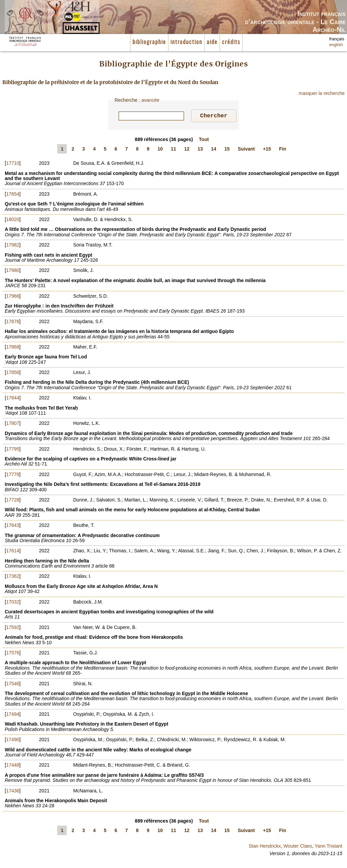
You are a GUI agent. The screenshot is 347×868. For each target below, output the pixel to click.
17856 (13, 373)
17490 (13, 741)
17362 (13, 577)
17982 (13, 246)
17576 (13, 654)
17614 (13, 552)
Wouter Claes (298, 847)
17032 (13, 603)
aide (212, 42)
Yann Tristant (329, 847)
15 (227, 150)
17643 (13, 526)
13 (200, 150)
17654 (13, 195)
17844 (13, 399)
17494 (13, 715)
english (336, 45)
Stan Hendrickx (265, 847)
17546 (13, 685)
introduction (186, 42)
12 (187, 150)
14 (214, 150)
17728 (13, 501)
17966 (13, 297)
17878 (13, 322)
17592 (13, 628)
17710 (13, 164)
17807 (13, 424)
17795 (13, 450)
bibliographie (149, 42)
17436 (13, 792)
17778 (13, 475)
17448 (13, 766)
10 (160, 150)
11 (173, 150)
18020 (13, 220)
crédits (231, 42)
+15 (267, 150)
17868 (13, 348)
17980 (13, 271)
